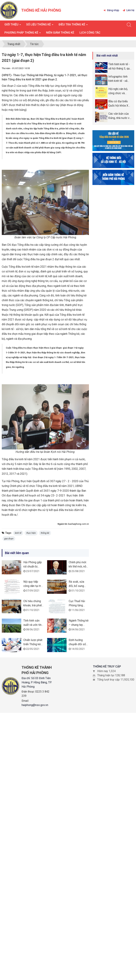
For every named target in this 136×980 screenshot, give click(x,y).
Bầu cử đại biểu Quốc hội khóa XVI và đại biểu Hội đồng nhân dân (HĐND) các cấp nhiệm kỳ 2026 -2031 (120, 104)
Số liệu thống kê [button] (40, 26)
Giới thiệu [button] (13, 26)
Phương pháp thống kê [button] (23, 34)
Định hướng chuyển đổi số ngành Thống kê (78, 644)
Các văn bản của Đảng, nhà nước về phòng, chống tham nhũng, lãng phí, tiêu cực (120, 116)
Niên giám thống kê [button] (60, 33)
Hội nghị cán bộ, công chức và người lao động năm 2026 (118, 91)
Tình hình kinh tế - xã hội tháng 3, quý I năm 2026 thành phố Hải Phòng (120, 67)
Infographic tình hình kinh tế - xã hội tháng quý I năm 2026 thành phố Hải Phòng (118, 79)
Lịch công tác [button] (90, 33)
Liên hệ (128, 10)
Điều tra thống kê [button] (73, 26)
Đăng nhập (111, 10)
